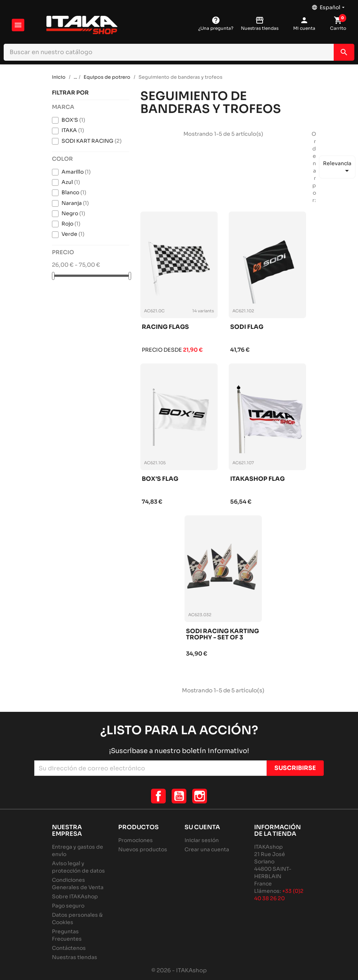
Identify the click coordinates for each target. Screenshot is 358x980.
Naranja (75, 203)
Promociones (136, 840)
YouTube (179, 796)
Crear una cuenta (207, 849)
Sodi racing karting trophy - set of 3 (222, 635)
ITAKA (73, 130)
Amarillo (76, 172)
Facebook (158, 796)
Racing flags (165, 327)
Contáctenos (69, 948)
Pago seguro (68, 906)
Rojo (71, 224)
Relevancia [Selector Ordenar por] (337, 168)
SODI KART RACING (92, 141)
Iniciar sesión (202, 840)
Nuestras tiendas (75, 957)
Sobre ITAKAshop (75, 896)
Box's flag (160, 479)
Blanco (74, 192)
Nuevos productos (143, 849)
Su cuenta (202, 827)
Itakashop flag (257, 479)
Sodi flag (247, 327)
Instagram (200, 796)
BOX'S (73, 120)
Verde (73, 234)
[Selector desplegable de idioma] (329, 6)
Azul (71, 182)
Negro (73, 213)
